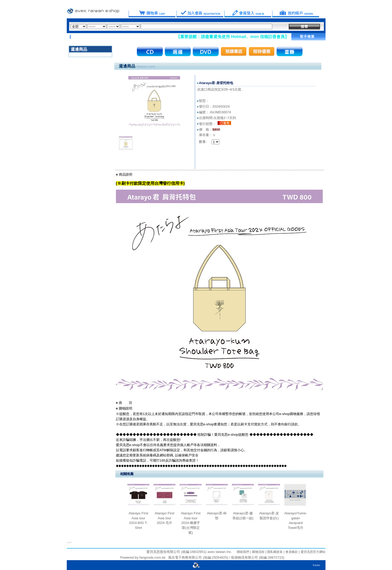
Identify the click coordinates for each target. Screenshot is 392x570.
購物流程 (258, 552)
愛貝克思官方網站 (313, 552)
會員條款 (291, 552)
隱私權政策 (274, 552)
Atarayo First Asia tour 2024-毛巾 (165, 518)
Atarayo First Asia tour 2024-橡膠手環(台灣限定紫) (191, 523)
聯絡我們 (243, 552)
